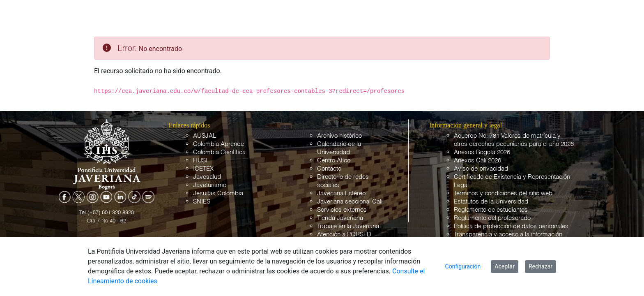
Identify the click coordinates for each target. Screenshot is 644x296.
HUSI (200, 161)
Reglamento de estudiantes (491, 210)
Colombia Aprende (218, 144)
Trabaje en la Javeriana (348, 226)
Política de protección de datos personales (511, 226)
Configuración (463, 266)
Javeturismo (210, 185)
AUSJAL (205, 136)
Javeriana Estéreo (341, 193)
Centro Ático (334, 161)
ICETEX (203, 169)
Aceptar (505, 266)
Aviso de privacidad (481, 169)
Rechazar (540, 266)
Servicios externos (342, 210)
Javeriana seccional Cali (350, 202)
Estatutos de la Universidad (491, 202)
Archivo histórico (339, 136)
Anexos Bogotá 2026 (482, 152)
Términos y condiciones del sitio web (503, 193)
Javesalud (207, 177)
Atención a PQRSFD (344, 235)
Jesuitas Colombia (218, 193)
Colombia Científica (219, 152)
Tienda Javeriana (340, 218)
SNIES (202, 202)
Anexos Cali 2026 (477, 161)
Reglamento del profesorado (492, 218)
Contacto (329, 169)
